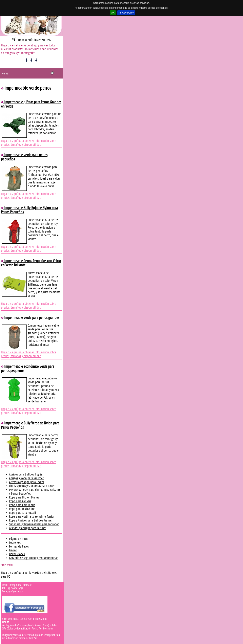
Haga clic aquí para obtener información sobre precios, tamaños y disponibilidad (29, 143)
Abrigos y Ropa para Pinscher (26, 478)
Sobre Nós (15, 543)
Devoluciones (17, 554)
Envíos (13, 550)
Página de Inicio (19, 539)
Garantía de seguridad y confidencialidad (34, 558)
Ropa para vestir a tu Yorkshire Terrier (32, 517)
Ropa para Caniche (20, 501)
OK (113, 13)
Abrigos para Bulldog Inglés (26, 474)
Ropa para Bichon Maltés (24, 497)
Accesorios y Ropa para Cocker (27, 482)
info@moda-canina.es (21, 585)
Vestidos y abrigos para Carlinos (28, 528)
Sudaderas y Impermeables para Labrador (34, 524)
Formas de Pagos (19, 546)
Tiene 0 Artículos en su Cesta (35, 40)
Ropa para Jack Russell (23, 513)
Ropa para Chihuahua (22, 505)
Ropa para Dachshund (22, 509)
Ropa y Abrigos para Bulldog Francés (31, 520)
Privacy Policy (126, 13)
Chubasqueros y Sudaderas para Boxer (32, 486)
